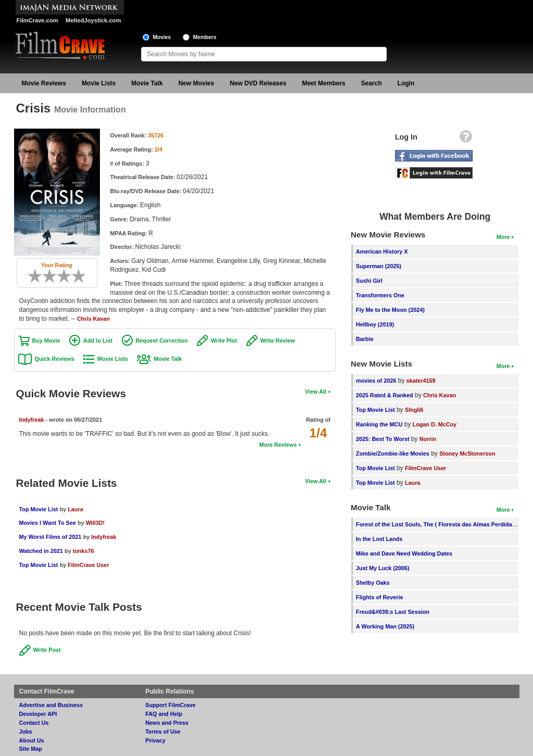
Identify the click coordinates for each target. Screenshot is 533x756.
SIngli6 (414, 410)
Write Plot (224, 341)
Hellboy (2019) (375, 324)
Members (205, 37)
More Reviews (278, 445)
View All (316, 392)
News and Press (167, 723)
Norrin (428, 439)
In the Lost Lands (379, 539)
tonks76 (84, 551)
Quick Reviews (55, 359)
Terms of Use (163, 732)
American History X (382, 251)
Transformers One (380, 295)
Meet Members (323, 83)
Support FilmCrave (170, 705)
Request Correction (162, 341)
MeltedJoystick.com (93, 20)
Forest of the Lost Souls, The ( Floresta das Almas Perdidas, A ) (441, 524)
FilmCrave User (88, 565)
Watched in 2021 (41, 551)
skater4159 (421, 381)
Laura (75, 509)
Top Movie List (39, 509)
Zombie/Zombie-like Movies (393, 453)
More (503, 237)
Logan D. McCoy (435, 424)
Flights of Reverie (380, 597)
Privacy (155, 740)
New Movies (196, 83)
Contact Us (34, 723)
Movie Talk (147, 83)
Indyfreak (32, 420)
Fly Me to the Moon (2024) (390, 310)
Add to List (98, 341)
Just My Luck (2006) (383, 568)
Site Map (31, 749)
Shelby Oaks (373, 583)
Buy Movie (46, 341)
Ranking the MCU (379, 424)
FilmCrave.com (37, 20)
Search (372, 83)
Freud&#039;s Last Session (393, 612)
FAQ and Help (164, 714)
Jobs (26, 732)
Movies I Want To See (48, 523)
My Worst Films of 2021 (50, 537)
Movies (162, 37)
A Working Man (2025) (385, 626)
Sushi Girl (369, 281)
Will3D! (96, 523)
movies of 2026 (376, 381)
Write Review (278, 341)
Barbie (365, 339)
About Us (32, 740)
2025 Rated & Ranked (385, 395)
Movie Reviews (44, 83)
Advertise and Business (51, 705)
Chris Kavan (93, 319)
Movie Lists (99, 83)
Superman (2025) (379, 266)
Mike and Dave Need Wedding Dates (404, 553)
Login (406, 83)
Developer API (38, 714)
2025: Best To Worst (384, 439)
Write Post (47, 650)
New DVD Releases (258, 83)
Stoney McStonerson (467, 453)
